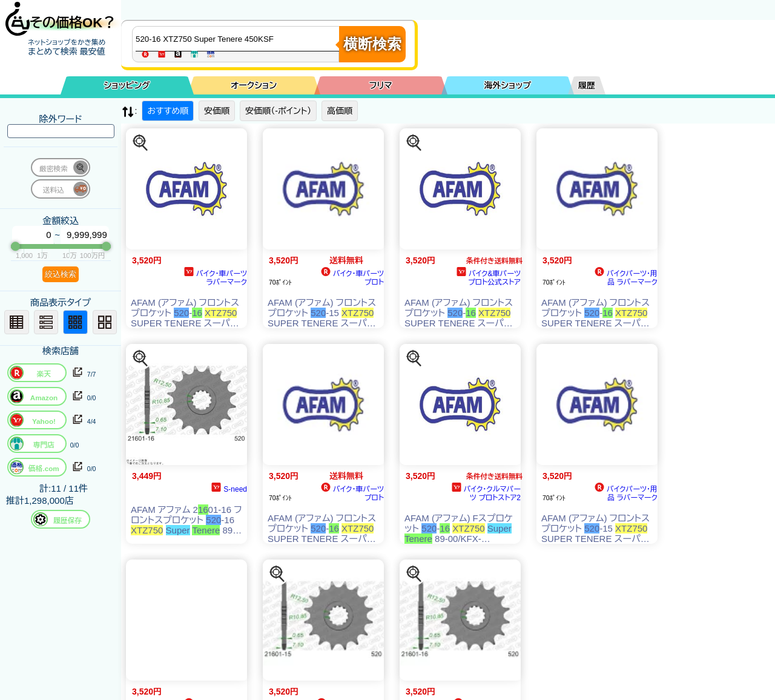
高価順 (340, 111)
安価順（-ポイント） (278, 111)
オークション (254, 85)
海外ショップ (507, 85)
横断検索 (372, 44)
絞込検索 (61, 274)
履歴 (587, 85)
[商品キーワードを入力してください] (239, 39)
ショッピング (127, 85)
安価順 (217, 111)
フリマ (381, 85)
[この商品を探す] (140, 143)
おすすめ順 (168, 111)
